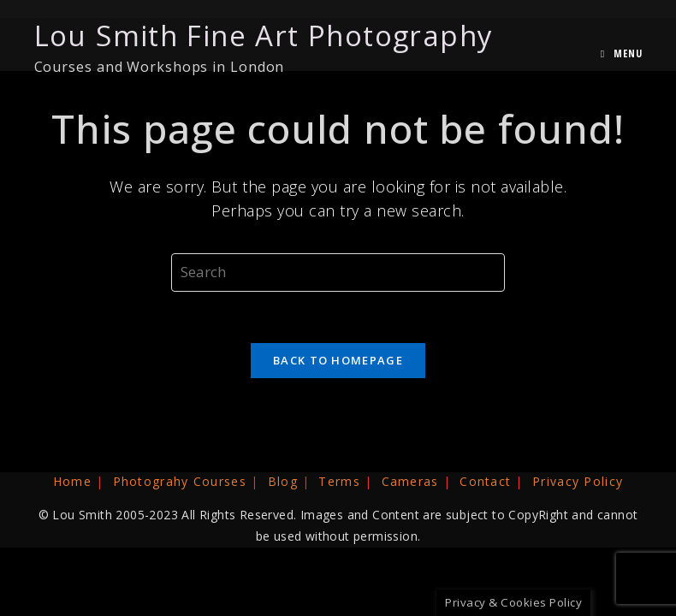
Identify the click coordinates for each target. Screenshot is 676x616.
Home (72, 481)
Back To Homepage (338, 360)
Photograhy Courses (180, 481)
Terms (339, 481)
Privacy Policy (578, 481)
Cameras (410, 481)
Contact (485, 481)
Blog (283, 481)
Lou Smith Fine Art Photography (264, 46)
